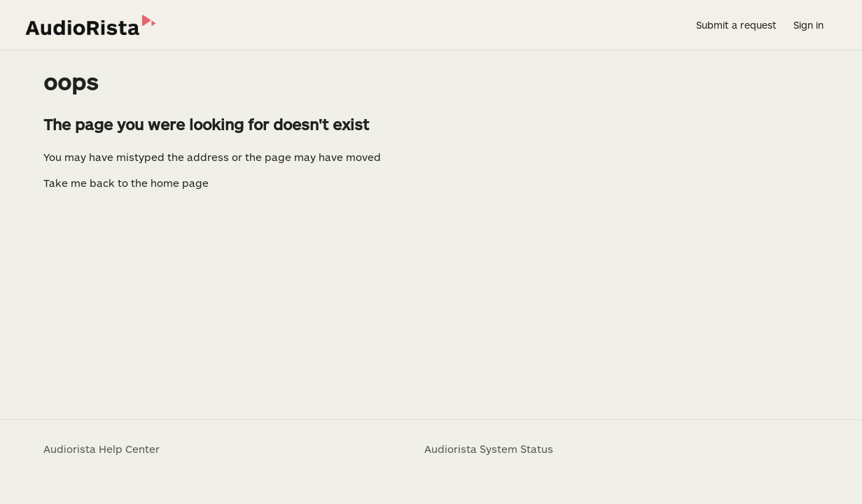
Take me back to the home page (126, 183)
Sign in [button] (808, 25)
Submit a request (736, 25)
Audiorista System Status (489, 449)
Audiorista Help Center (102, 449)
